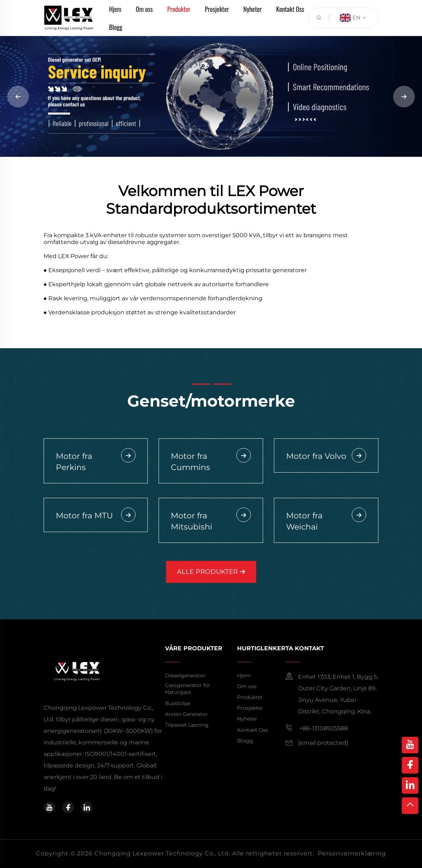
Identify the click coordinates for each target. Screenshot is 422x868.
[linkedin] (87, 807)
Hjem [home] (244, 676)
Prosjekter (250, 708)
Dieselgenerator (185, 676)
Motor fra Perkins (96, 462)
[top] (410, 806)
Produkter (250, 697)
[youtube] (49, 807)
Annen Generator (186, 714)
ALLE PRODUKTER (211, 572)
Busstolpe (178, 703)
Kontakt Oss (253, 730)
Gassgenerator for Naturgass (188, 689)
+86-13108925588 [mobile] (317, 728)
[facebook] (68, 807)
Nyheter (247, 719)
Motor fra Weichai (326, 521)
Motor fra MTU (96, 516)
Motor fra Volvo (326, 457)
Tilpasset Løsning (187, 725)
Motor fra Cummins (211, 462)
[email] (323, 743)
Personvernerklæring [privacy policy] (352, 853)
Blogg (116, 27)
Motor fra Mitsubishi (211, 521)
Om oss (247, 686)
